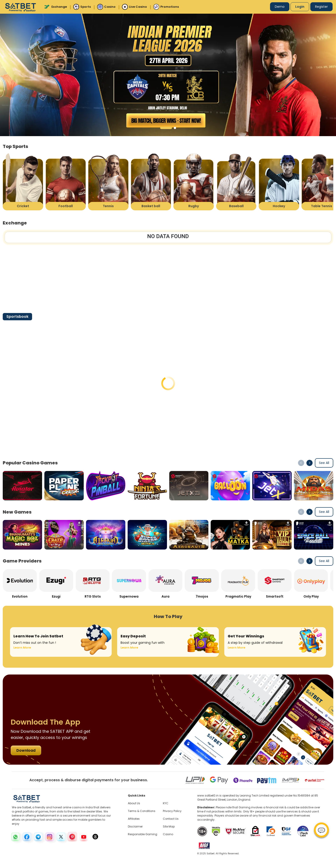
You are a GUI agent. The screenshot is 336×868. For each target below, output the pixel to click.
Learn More (22, 648)
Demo (280, 7)
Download (26, 750)
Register (321, 7)
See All (324, 463)
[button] (166, 128)
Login (300, 7)
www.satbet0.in (208, 795)
